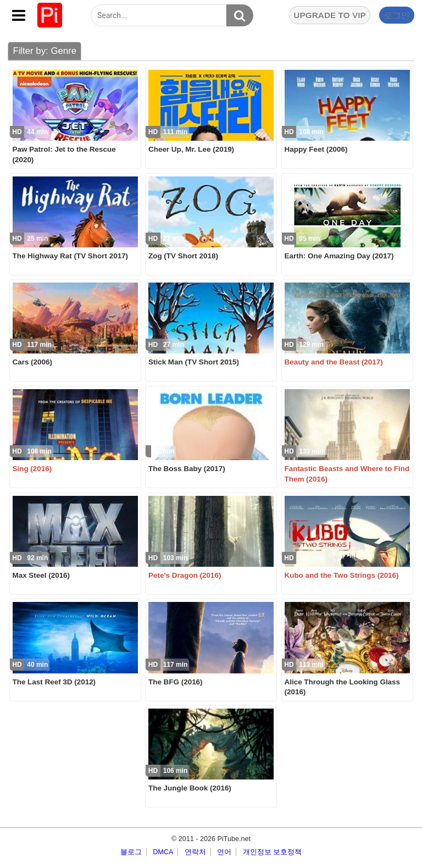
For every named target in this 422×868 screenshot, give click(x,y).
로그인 (397, 15)
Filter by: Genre (45, 51)
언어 (224, 852)
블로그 (131, 852)
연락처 (195, 852)
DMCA (163, 852)
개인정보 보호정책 (273, 852)
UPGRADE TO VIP (329, 15)
